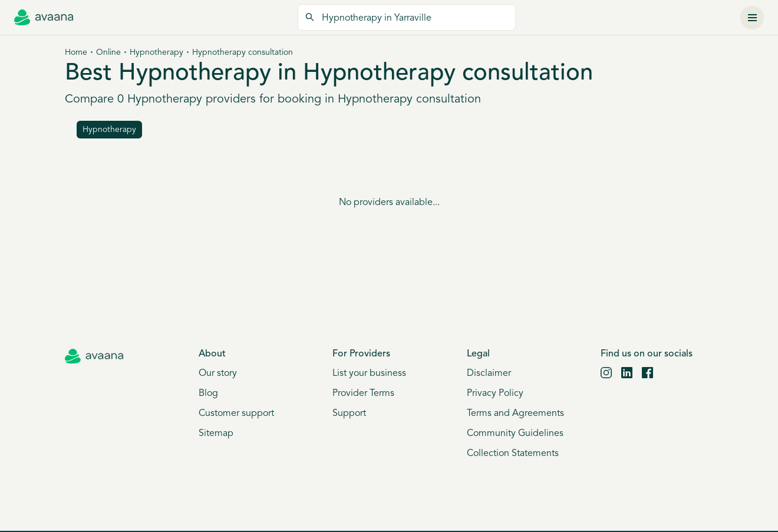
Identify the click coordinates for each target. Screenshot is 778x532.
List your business (369, 374)
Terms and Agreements (515, 414)
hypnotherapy (109, 130)
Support (349, 414)
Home (76, 53)
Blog (208, 394)
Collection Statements (513, 454)
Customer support (236, 414)
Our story (218, 374)
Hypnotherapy (156, 53)
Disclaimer (489, 374)
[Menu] (752, 18)
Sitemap (216, 434)
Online (108, 53)
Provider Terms (363, 394)
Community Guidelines (515, 434)
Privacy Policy (495, 394)
